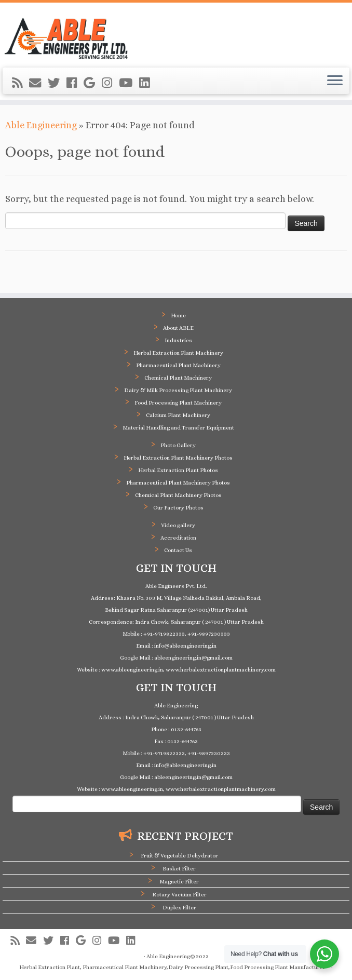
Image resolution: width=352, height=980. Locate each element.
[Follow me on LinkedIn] (148, 83)
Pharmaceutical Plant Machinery (178, 365)
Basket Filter (179, 869)
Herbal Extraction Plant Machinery (178, 353)
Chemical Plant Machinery (178, 378)
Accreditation (178, 538)
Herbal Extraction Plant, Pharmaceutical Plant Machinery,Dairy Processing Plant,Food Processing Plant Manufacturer (172, 967)
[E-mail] (38, 83)
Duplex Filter (179, 908)
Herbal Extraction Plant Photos (178, 470)
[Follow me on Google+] (93, 83)
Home (178, 316)
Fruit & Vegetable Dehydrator (179, 856)
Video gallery (178, 525)
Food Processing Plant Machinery (178, 403)
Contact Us (178, 550)
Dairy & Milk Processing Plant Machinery (178, 390)
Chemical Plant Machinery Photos (178, 495)
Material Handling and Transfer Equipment (178, 428)
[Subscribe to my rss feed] (21, 83)
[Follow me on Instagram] (110, 83)
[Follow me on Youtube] (129, 83)
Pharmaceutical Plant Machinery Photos (178, 483)
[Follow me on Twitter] (57, 83)
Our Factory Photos (178, 508)
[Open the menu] (335, 81)
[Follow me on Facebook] (75, 83)
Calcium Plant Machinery (178, 415)
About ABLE (178, 328)
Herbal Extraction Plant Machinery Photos (178, 458)
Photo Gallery (178, 445)
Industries (178, 340)
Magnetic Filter (179, 882)
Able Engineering (41, 125)
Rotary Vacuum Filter (179, 895)
